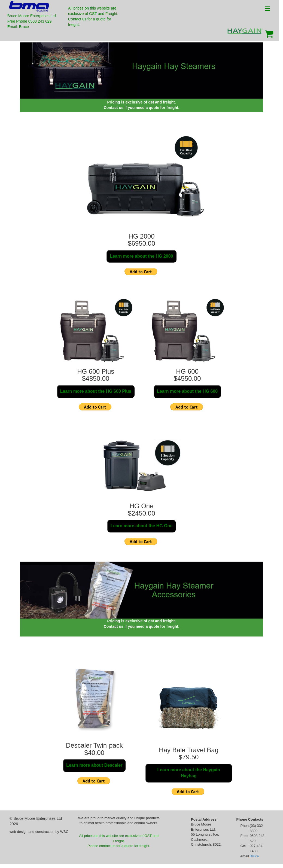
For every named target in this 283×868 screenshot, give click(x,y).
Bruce (254, 856)
